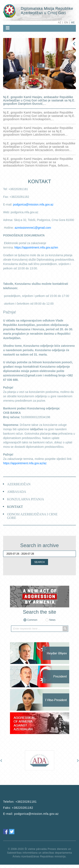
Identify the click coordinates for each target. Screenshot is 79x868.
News (52, 620)
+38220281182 (22, 808)
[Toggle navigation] (8, 28)
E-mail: (31, 814)
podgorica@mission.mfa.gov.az (33, 204)
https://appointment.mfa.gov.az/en (36, 247)
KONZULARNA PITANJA (26, 499)
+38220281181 (26, 802)
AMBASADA (17, 492)
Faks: (18, 808)
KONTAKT (15, 507)
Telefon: (20, 802)
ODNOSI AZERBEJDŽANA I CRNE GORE (32, 516)
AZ (60, 23)
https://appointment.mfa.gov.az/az (25, 463)
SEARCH (39, 562)
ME (73, 23)
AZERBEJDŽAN (19, 484)
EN (66, 23)
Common (32, 620)
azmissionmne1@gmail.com (33, 228)
